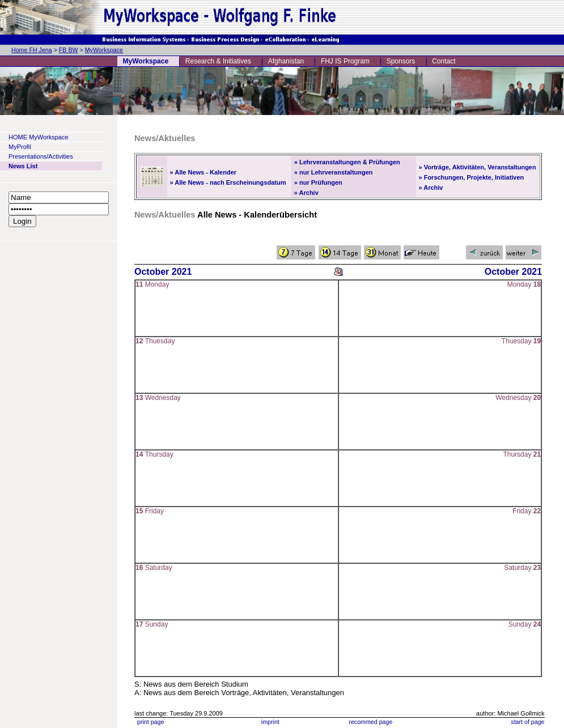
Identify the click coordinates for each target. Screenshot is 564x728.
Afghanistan (286, 61)
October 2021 (163, 272)
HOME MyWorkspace (39, 137)
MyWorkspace (104, 50)
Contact (444, 61)
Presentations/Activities (41, 156)
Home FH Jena (32, 50)
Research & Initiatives (218, 61)
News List (23, 166)
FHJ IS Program (345, 61)
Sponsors (401, 61)
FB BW (69, 50)
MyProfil (20, 147)
